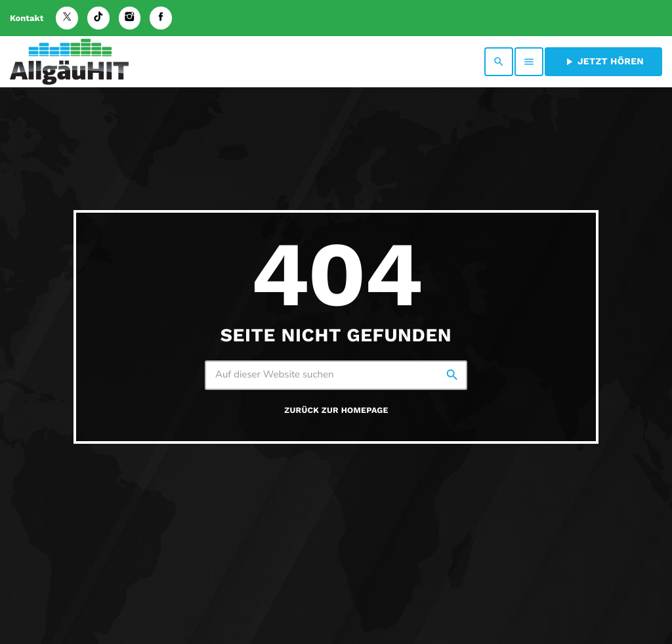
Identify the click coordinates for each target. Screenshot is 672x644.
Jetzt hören (603, 62)
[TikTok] (98, 18)
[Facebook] (161, 18)
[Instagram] (130, 18)
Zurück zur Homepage (336, 411)
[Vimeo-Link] (69, 62)
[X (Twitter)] (67, 18)
